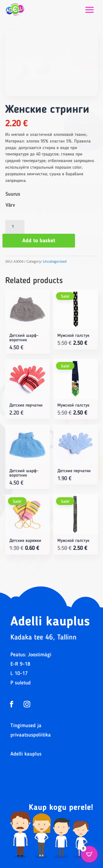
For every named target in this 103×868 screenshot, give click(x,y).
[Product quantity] (15, 227)
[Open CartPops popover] (89, 854)
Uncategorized (55, 261)
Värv (10, 205)
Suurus (13, 194)
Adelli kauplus (26, 754)
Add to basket (39, 241)
